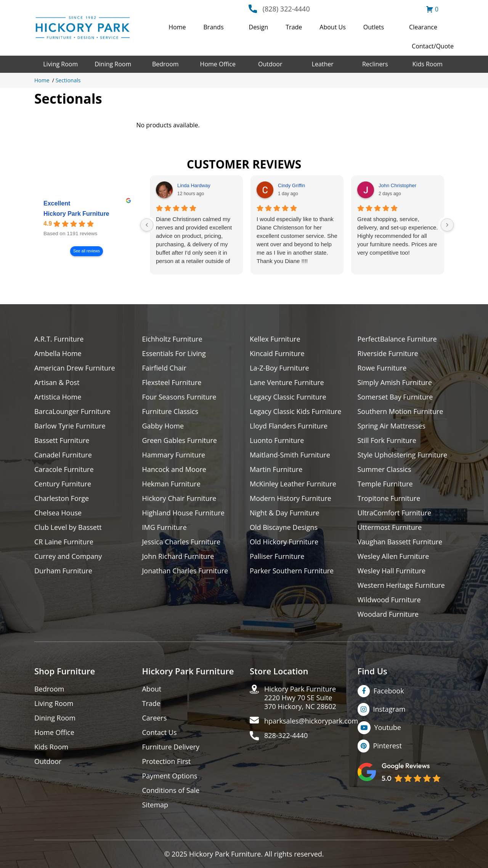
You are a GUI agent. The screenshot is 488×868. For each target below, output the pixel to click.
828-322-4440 (286, 736)
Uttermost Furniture (390, 527)
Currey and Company (68, 556)
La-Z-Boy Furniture (279, 368)
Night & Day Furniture (285, 513)
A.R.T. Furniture (59, 339)
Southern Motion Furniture (401, 412)
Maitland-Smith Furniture (290, 455)
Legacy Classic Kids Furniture (296, 412)
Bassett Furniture (62, 440)
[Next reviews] (447, 225)
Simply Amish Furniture (395, 383)
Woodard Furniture (388, 614)
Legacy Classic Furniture (288, 397)
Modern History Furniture (291, 498)
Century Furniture (63, 484)
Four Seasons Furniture (179, 397)
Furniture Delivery (171, 747)
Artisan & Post (57, 383)
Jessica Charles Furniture (181, 542)
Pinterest (388, 746)
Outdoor (270, 64)
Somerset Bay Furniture (395, 397)
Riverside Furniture (388, 354)
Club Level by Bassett (68, 527)
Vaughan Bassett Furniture (400, 542)
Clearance (423, 27)
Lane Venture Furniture (287, 383)
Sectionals (68, 80)
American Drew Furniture (75, 368)
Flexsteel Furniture (172, 383)
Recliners (375, 64)
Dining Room (113, 64)
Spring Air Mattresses (392, 426)
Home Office (218, 64)
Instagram (389, 709)
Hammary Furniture (174, 455)
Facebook (389, 691)
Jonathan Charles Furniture (185, 571)
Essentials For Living (174, 354)
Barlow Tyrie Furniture (70, 426)
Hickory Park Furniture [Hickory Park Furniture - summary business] (76, 214)
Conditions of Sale (171, 790)
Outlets (374, 27)
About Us (333, 27)
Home (177, 27)
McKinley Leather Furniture (293, 484)
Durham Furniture (63, 571)
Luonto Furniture (277, 440)
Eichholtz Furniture (172, 339)
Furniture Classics (170, 412)
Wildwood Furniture (389, 600)
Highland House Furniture (184, 513)
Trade (294, 27)
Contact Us (160, 732)
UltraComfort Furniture (395, 513)
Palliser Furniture (277, 556)
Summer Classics (384, 469)
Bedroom (165, 64)
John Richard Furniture (178, 556)
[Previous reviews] (147, 225)
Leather (323, 64)
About (152, 689)
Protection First (167, 761)
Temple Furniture (385, 484)
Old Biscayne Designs (284, 527)
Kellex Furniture (275, 339)
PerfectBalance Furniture (397, 339)
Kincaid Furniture (277, 354)
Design (259, 27)
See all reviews (87, 251)
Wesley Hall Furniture (392, 571)
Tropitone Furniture (389, 498)
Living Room (60, 64)
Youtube (388, 727)
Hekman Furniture (171, 484)
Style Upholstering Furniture (403, 455)
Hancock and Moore (174, 469)
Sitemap (155, 805)
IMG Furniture (165, 527)
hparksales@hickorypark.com (311, 721)
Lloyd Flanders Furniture (289, 426)
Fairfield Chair (164, 368)
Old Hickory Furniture (284, 542)
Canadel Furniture (63, 455)
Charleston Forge (62, 498)
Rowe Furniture (382, 368)
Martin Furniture (276, 469)
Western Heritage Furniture (401, 585)
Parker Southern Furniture (292, 571)
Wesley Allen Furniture (393, 556)
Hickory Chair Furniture (179, 498)
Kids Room (428, 64)
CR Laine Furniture (64, 542)
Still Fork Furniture (387, 440)
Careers (155, 718)
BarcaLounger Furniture (72, 412)
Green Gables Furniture (180, 440)
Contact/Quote (433, 46)
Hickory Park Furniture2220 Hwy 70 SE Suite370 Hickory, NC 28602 (300, 698)
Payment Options (170, 776)
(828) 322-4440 (286, 9)
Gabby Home (163, 426)
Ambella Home (58, 354)
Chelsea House (58, 513)
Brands (214, 27)
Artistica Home (58, 397)
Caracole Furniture (64, 469)
